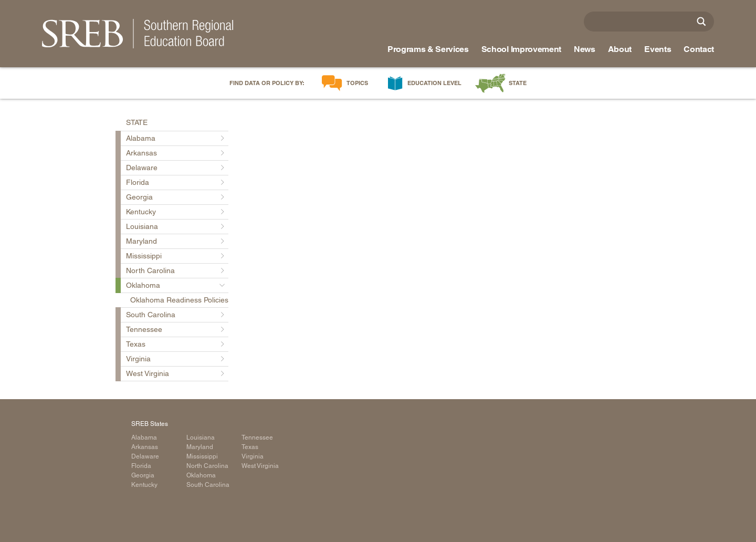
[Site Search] (701, 22)
